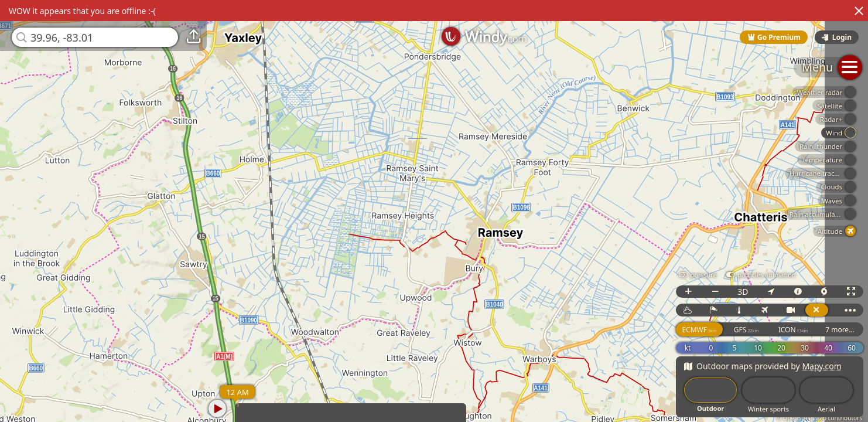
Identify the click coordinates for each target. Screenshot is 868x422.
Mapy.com (822, 366)
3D (743, 292)
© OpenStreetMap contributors (819, 418)
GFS (746, 330)
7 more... (840, 330)
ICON (793, 330)
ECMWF (699, 330)
